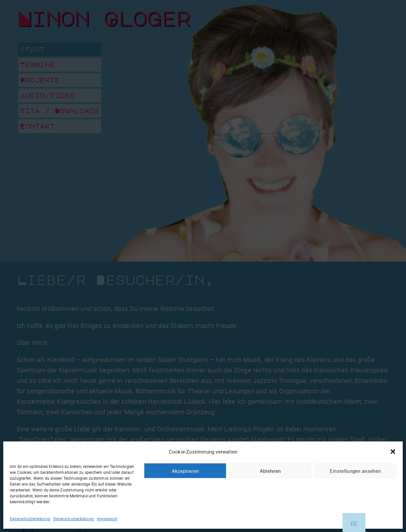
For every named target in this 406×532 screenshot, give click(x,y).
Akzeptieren (185, 471)
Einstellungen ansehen (355, 471)
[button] (393, 452)
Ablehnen (270, 471)
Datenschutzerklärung (30, 519)
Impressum (107, 519)
